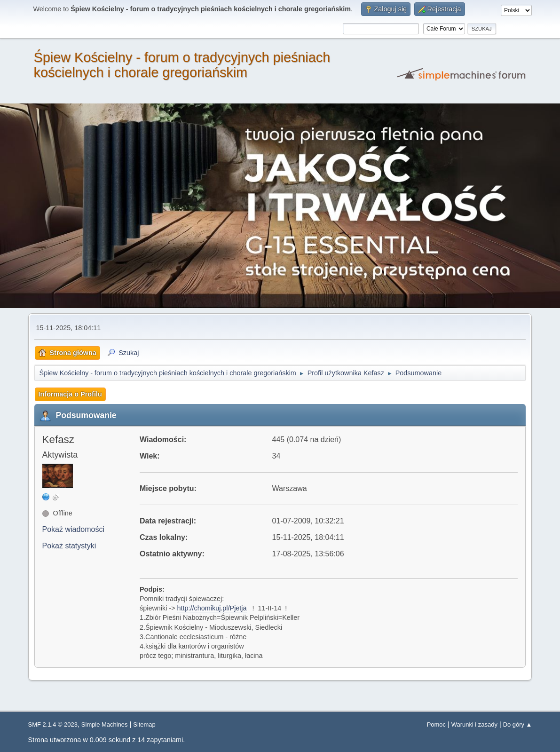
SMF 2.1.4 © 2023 (53, 724)
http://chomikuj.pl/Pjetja (212, 608)
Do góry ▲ (518, 724)
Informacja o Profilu (70, 394)
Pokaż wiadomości (74, 529)
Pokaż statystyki (69, 546)
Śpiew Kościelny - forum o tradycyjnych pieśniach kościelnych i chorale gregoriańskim (182, 65)
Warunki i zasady (474, 724)
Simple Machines (105, 724)
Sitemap (144, 724)
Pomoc (436, 724)
